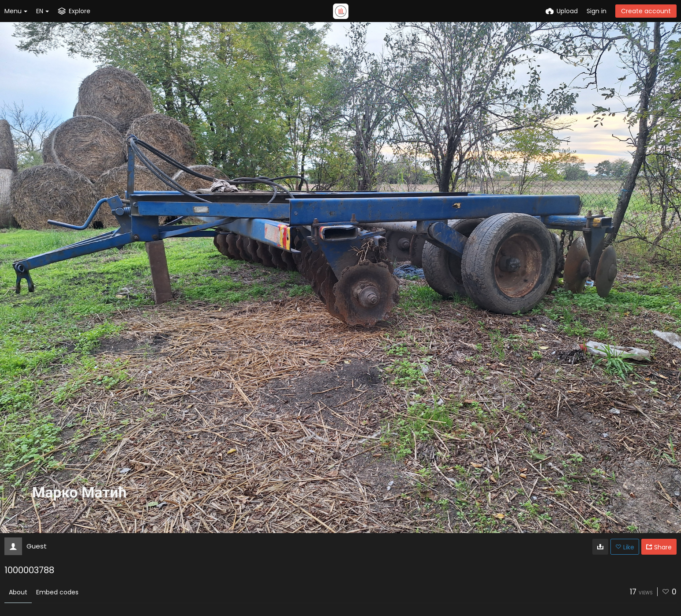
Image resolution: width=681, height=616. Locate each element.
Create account (646, 11)
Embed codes (57, 592)
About (18, 592)
